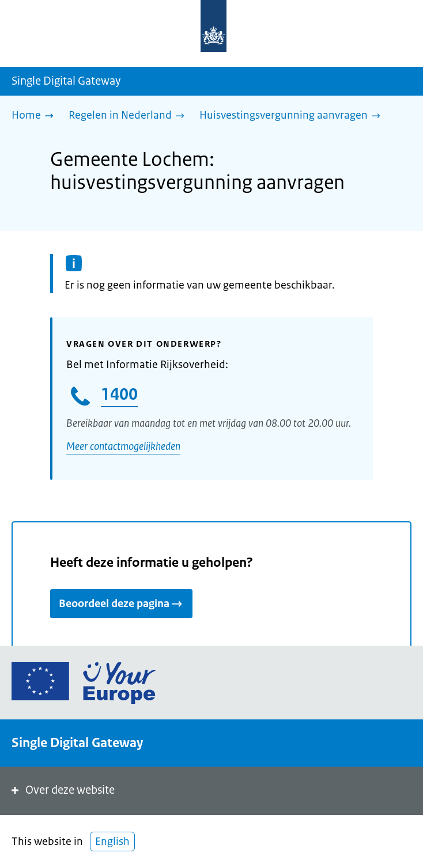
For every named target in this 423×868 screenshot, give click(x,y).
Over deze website (62, 790)
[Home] (35, 116)
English (112, 842)
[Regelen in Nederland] (129, 116)
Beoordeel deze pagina (121, 604)
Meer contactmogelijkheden (123, 446)
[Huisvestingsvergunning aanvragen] (293, 116)
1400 (119, 394)
